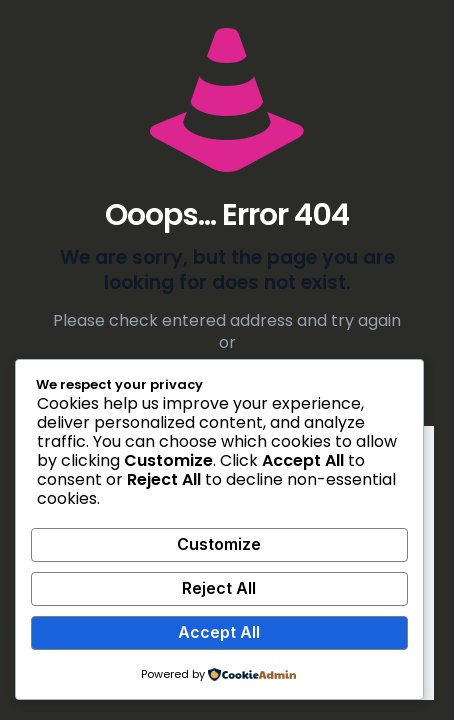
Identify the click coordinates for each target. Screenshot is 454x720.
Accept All (219, 632)
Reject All (219, 588)
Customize (219, 544)
